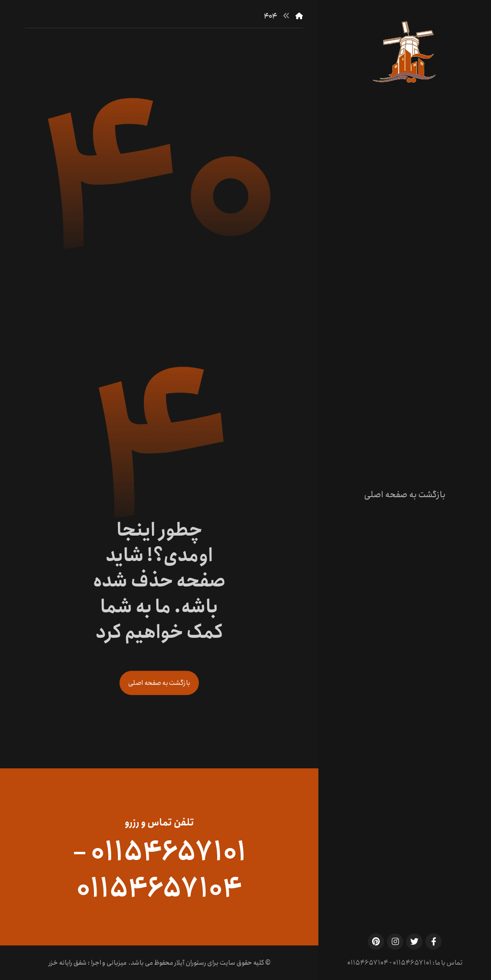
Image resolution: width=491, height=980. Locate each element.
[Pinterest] (376, 942)
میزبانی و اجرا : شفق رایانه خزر (88, 963)
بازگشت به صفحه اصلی (159, 683)
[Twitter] (414, 942)
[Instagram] (395, 942)
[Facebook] (433, 942)
